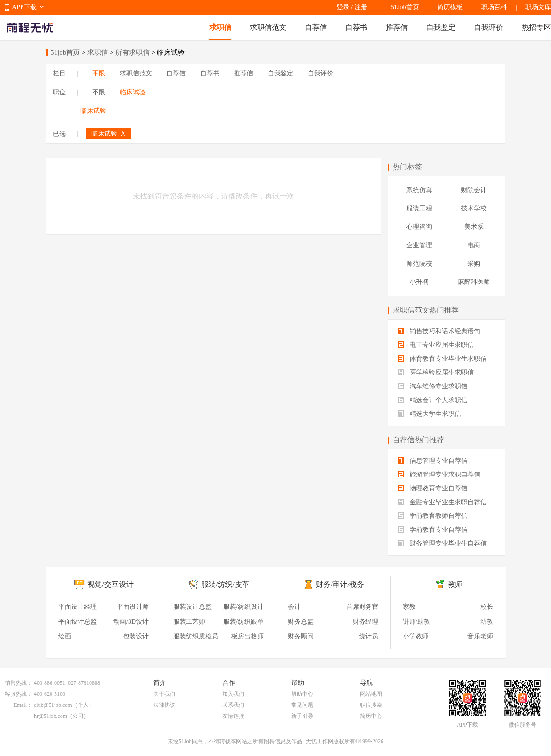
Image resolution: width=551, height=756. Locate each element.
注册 (361, 7)
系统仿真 (419, 190)
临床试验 (133, 92)
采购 (474, 264)
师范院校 (419, 264)
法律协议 (164, 705)
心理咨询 (419, 227)
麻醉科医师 (474, 282)
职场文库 (538, 7)
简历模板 (450, 7)
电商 (474, 245)
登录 (343, 7)
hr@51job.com (51, 716)
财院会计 (474, 190)
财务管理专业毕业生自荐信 (442, 543)
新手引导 (302, 716)
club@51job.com (53, 705)
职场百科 (494, 7)
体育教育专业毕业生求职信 (442, 359)
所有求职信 (132, 52)
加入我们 (233, 694)
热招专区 (536, 27)
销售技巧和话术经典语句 (439, 331)
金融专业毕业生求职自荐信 (442, 502)
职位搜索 (371, 705)
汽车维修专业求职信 (433, 386)
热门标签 (407, 167)
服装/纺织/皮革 (225, 584)
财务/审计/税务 (340, 584)
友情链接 (233, 716)
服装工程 (419, 208)
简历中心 (371, 716)
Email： (23, 705)
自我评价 (489, 27)
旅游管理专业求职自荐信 (439, 475)
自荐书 (356, 27)
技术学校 (474, 208)
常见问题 (302, 705)
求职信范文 (268, 27)
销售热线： (18, 683)
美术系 (474, 227)
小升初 (419, 282)
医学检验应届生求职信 (436, 372)
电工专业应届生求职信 (436, 345)
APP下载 (24, 7)
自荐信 (316, 27)
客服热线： (18, 694)
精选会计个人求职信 (433, 400)
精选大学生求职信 (429, 414)
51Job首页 (405, 7)
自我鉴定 (441, 27)
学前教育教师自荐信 (433, 516)
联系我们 (233, 705)
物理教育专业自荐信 (433, 488)
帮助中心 (302, 694)
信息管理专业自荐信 (433, 461)
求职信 (220, 27)
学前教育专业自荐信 (433, 530)
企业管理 (419, 245)
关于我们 (164, 694)
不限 (99, 73)
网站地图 (371, 694)
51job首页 (65, 52)
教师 (455, 584)
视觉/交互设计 (110, 584)
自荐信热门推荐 (418, 440)
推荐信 (397, 27)
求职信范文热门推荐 (426, 310)
